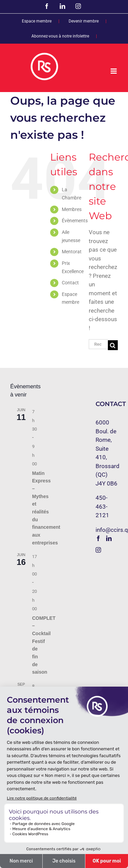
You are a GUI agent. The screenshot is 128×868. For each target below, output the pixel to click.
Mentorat (72, 252)
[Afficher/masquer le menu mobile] (114, 71)
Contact (70, 283)
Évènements (75, 221)
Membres (72, 209)
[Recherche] (113, 345)
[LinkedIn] (109, 538)
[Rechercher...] (98, 344)
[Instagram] (98, 550)
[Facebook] (98, 538)
